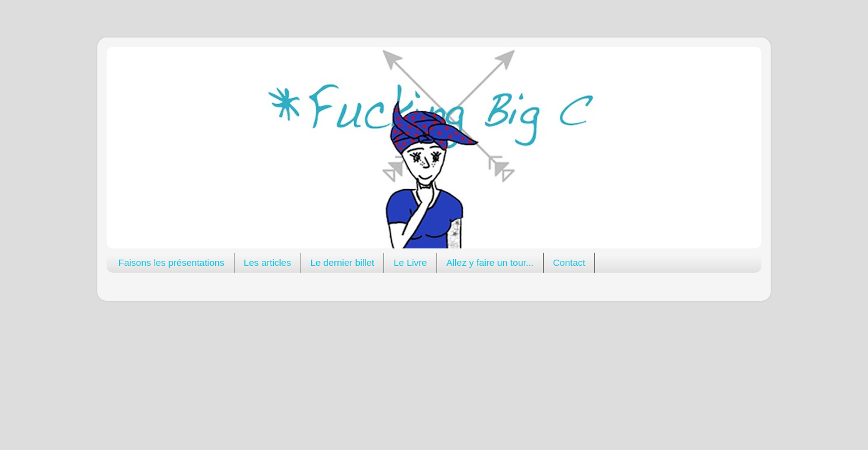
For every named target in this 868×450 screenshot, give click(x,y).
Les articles (268, 262)
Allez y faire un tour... (490, 262)
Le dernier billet (343, 262)
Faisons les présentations (171, 262)
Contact (569, 262)
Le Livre (410, 262)
